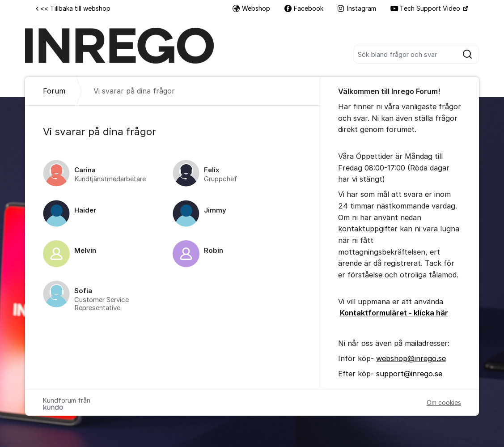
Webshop (251, 8)
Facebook (304, 8)
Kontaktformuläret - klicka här (394, 313)
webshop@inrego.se (411, 358)
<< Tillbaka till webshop (73, 8)
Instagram (357, 8)
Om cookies (444, 402)
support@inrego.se (409, 374)
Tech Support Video (426, 8)
